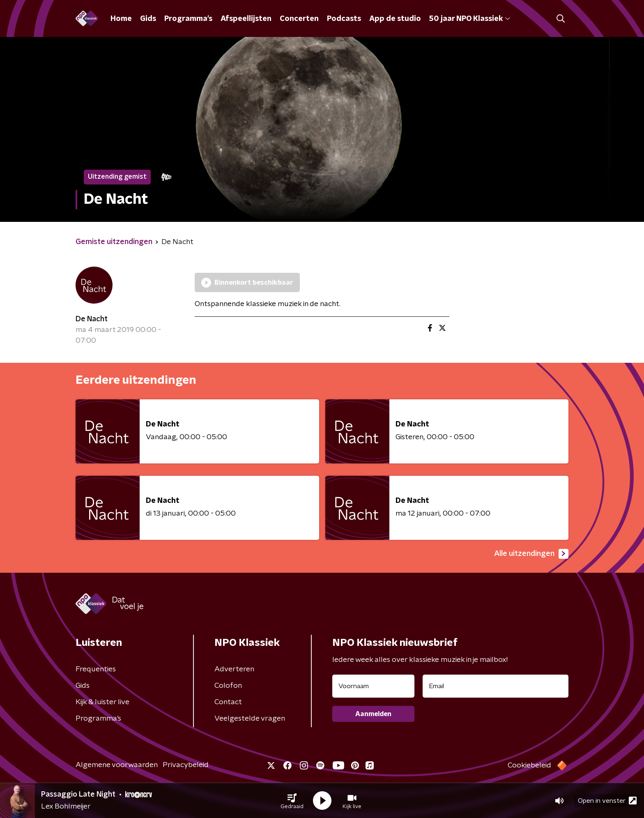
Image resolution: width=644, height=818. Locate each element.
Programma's (188, 19)
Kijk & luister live (102, 702)
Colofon (228, 686)
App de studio (395, 19)
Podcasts (344, 19)
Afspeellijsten (246, 19)
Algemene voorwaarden (117, 765)
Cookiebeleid (529, 765)
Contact (228, 702)
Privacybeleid (186, 765)
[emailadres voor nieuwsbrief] (496, 686)
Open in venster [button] (607, 801)
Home (121, 19)
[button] (292, 801)
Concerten (299, 19)
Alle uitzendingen (531, 554)
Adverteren (234, 669)
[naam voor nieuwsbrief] (373, 686)
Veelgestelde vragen (250, 719)
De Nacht (92, 319)
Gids (148, 19)
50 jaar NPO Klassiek (470, 19)
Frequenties (96, 669)
